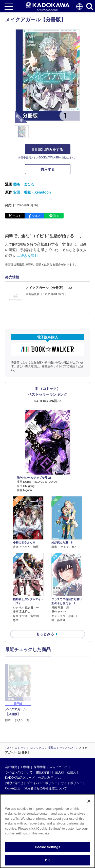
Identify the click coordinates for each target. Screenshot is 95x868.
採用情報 (40, 730)
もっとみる (45, 634)
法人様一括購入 (66, 736)
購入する (48, 169)
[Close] (89, 803)
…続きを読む (27, 256)
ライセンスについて (19, 736)
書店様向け (44, 736)
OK (48, 862)
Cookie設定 (13, 752)
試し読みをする (48, 150)
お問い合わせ (14, 746)
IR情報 (25, 730)
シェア (36, 216)
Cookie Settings (47, 849)
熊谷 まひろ (24, 184)
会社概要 (11, 730)
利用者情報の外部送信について (46, 752)
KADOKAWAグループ (20, 741)
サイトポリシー (72, 746)
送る (56, 216)
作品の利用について (52, 741)
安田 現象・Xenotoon (32, 192)
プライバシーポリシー (42, 746)
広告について (59, 730)
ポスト (17, 216)
